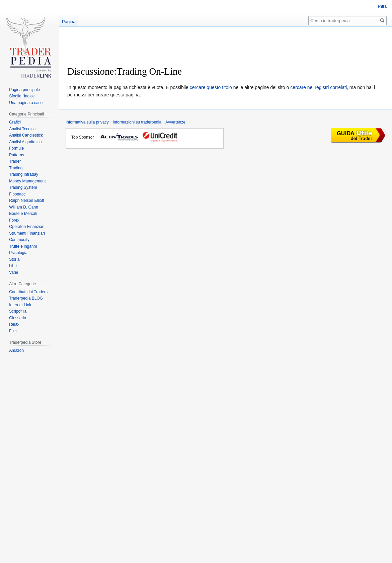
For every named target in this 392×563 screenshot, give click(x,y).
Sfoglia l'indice (22, 96)
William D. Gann (24, 207)
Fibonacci (18, 194)
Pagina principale (24, 90)
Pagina (69, 22)
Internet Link (20, 305)
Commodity (19, 240)
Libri (13, 266)
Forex (14, 220)
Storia (14, 259)
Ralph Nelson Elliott (27, 200)
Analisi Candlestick (26, 135)
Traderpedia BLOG (26, 298)
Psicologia (18, 253)
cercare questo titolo (211, 87)
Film (13, 331)
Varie (14, 272)
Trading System (23, 187)
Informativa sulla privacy (87, 122)
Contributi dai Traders (28, 292)
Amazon (16, 350)
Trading (16, 168)
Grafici (15, 122)
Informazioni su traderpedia (137, 122)
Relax (14, 324)
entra (382, 6)
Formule (16, 148)
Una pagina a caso (26, 103)
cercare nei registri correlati (319, 87)
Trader (15, 161)
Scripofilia (18, 311)
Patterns (17, 155)
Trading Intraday (24, 174)
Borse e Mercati (23, 214)
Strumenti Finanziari (27, 233)
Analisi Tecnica (22, 129)
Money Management (27, 181)
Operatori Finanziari (27, 227)
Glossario (18, 318)
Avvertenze (175, 122)
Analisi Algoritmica (25, 142)
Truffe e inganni (23, 246)
